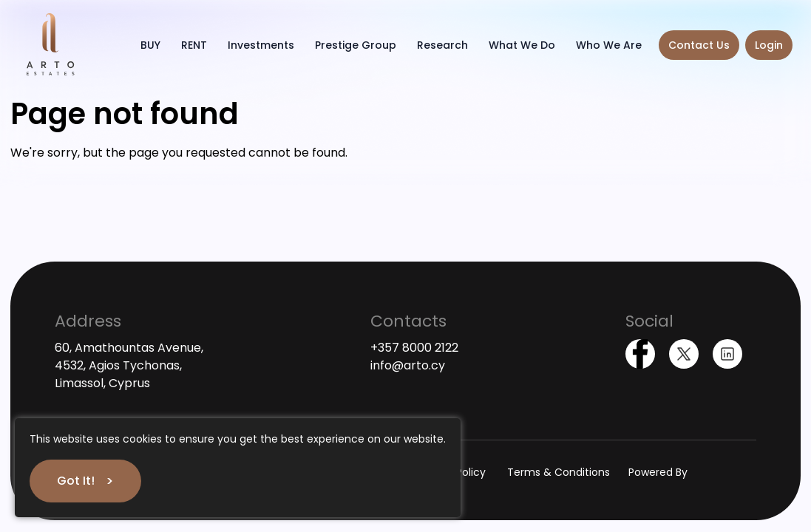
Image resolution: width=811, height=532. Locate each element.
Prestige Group (356, 45)
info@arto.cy (408, 365)
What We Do (522, 45)
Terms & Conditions (559, 472)
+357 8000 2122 (414, 348)
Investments (261, 45)
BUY (150, 45)
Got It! (76, 481)
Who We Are (609, 45)
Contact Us (699, 45)
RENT (194, 45)
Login (769, 45)
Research (442, 45)
